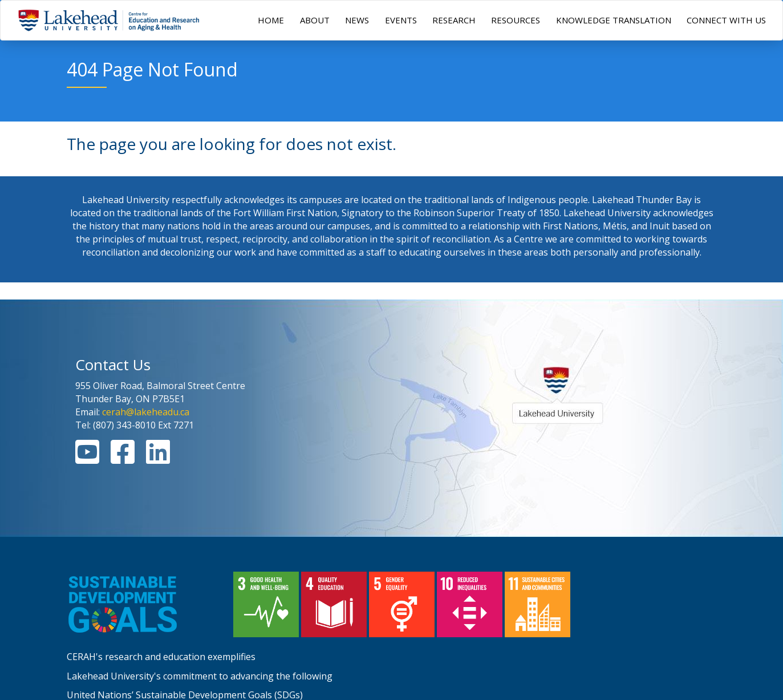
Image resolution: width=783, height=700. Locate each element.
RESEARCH (454, 20)
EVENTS (401, 20)
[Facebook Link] (123, 459)
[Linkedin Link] (158, 459)
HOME (271, 20)
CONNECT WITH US (726, 20)
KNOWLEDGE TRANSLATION (614, 20)
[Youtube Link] (87, 459)
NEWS (357, 20)
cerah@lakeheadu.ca (146, 412)
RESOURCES (516, 20)
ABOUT (315, 20)
